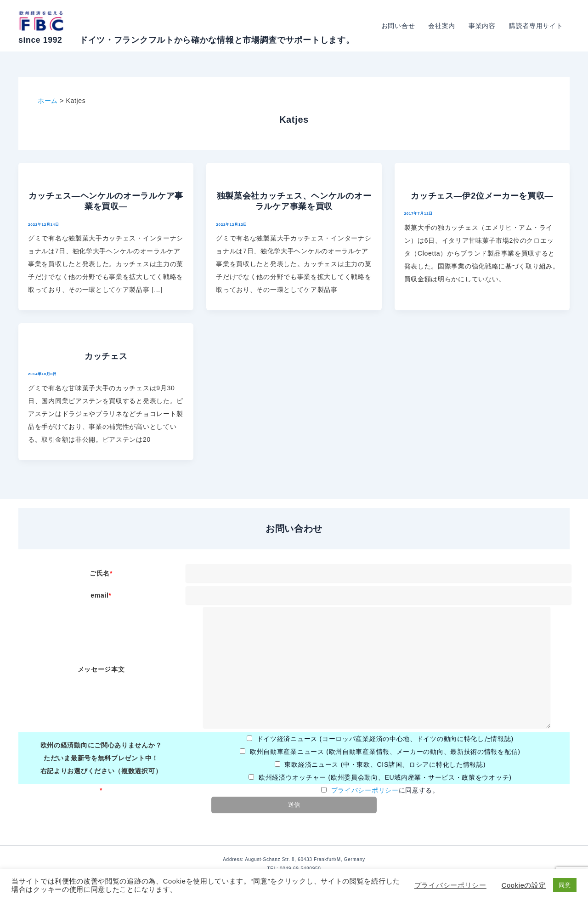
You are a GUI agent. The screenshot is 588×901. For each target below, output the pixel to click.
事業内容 (483, 26)
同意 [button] (565, 885)
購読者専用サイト (536, 26)
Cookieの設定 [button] (524, 885)
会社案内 (443, 26)
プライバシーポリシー (365, 790)
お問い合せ (400, 26)
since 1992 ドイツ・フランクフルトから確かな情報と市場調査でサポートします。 (186, 40)
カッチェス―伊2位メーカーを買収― (482, 196)
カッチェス (106, 356)
